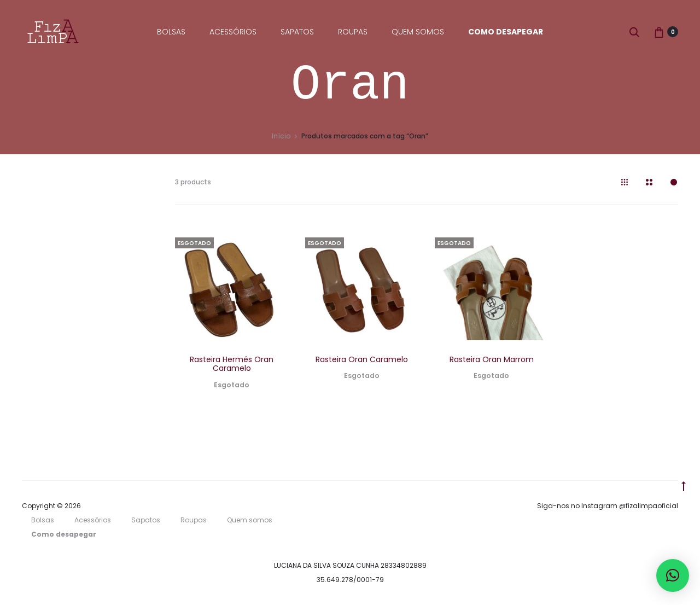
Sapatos (297, 32)
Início (281, 138)
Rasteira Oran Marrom (492, 361)
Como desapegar (506, 32)
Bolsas (171, 32)
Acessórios (233, 32)
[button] (673, 575)
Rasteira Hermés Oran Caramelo (232, 366)
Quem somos (418, 32)
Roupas (353, 32)
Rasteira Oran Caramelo (362, 361)
